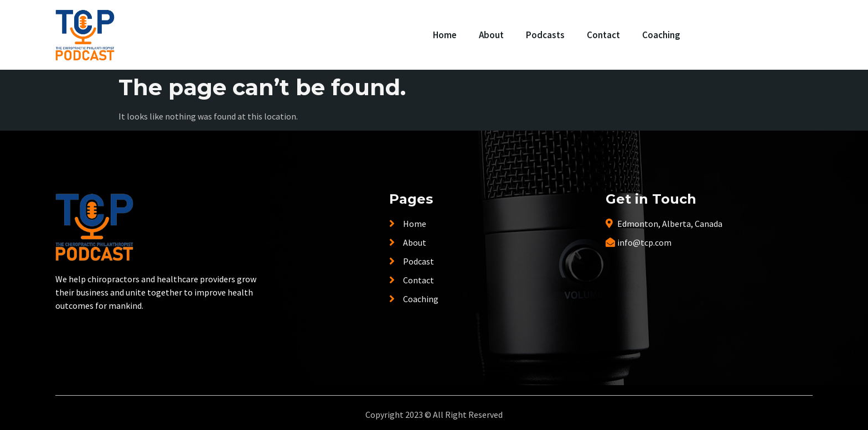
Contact (603, 35)
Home (445, 35)
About (491, 35)
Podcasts (545, 35)
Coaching (661, 35)
